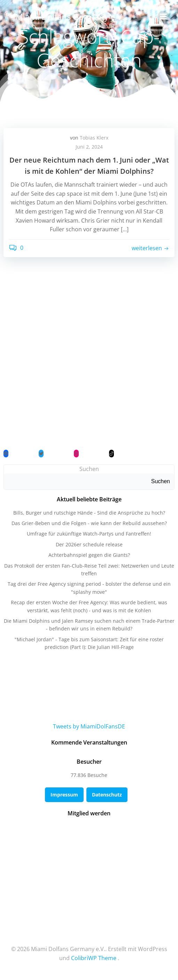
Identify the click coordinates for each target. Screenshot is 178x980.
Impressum (64, 795)
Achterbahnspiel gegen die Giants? (89, 555)
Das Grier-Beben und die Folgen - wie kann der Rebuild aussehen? (89, 523)
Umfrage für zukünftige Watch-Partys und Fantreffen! (89, 534)
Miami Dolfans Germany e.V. (70, 17)
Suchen (89, 469)
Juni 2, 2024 (89, 147)
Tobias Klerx (94, 138)
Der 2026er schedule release (89, 544)
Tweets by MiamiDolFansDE (89, 726)
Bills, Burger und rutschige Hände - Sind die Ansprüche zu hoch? (89, 513)
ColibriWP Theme (94, 958)
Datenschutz (107, 795)
